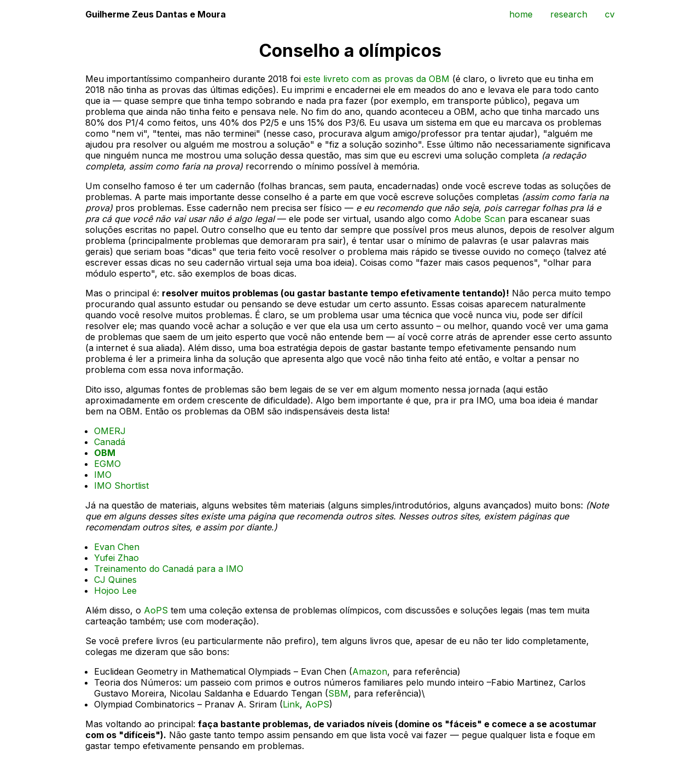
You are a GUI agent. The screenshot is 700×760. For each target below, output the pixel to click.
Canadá (110, 442)
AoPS (156, 610)
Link (291, 704)
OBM (105, 453)
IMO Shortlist (121, 486)
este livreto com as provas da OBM (377, 79)
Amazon (370, 671)
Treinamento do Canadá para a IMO (169, 569)
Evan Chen (117, 547)
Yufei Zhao (116, 558)
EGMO (107, 464)
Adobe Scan (480, 219)
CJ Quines (115, 580)
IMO (103, 475)
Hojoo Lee (115, 591)
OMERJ (110, 431)
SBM (338, 693)
